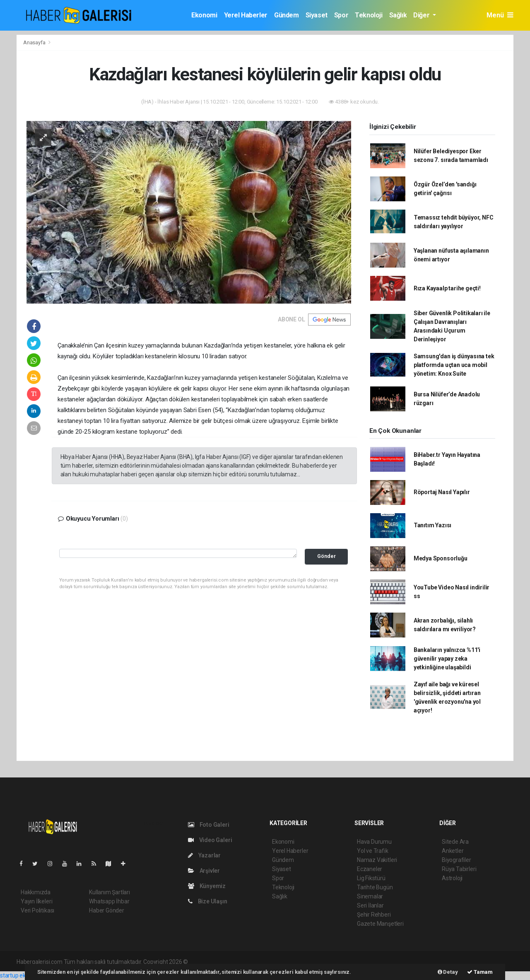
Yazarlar (204, 855)
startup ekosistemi (24, 975)
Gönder (326, 556)
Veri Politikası (37, 910)
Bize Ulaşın (208, 901)
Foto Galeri (209, 825)
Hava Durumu (374, 842)
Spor (341, 15)
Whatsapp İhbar (109, 901)
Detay (448, 972)
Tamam (480, 972)
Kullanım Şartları (110, 892)
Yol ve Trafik (373, 851)
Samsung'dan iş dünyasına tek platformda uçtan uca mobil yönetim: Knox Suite (454, 365)
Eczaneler (370, 869)
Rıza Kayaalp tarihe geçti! (447, 288)
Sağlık (398, 15)
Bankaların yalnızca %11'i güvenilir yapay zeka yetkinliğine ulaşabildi (447, 659)
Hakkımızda (36, 892)
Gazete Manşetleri (380, 924)
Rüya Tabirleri (459, 869)
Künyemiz (207, 886)
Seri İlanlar (370, 905)
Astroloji (452, 878)
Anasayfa (35, 42)
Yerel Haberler (246, 15)
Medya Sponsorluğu (441, 558)
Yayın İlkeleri (36, 901)
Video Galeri (210, 840)
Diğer (422, 15)
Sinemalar (370, 896)
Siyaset (317, 15)
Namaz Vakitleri (377, 860)
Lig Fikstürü (371, 878)
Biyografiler (457, 860)
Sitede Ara (455, 842)
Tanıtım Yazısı (432, 525)
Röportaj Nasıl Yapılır (442, 492)
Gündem (287, 15)
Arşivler (204, 871)
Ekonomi (204, 15)
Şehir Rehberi (374, 915)
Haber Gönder (107, 910)
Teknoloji (369, 15)
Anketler (453, 851)
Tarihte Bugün (375, 887)
